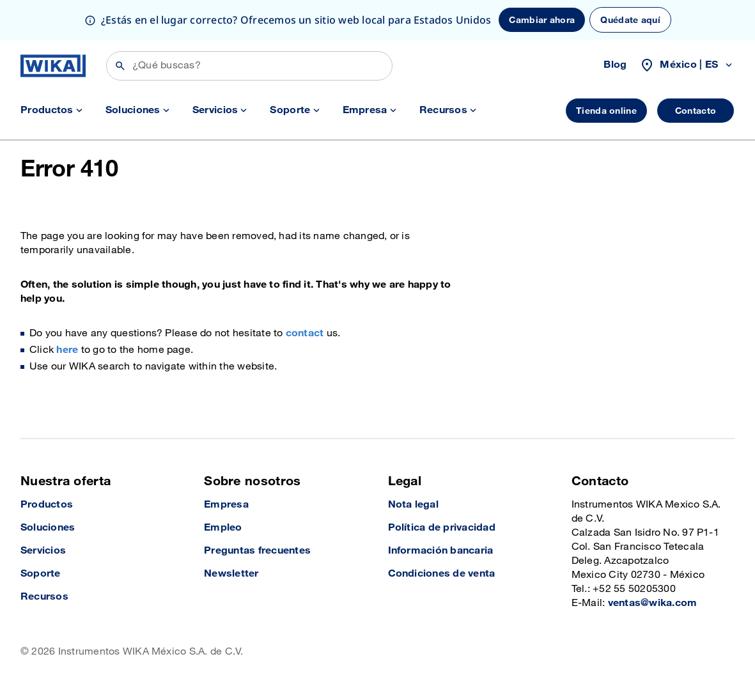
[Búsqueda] (249, 66)
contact (305, 333)
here (67, 350)
